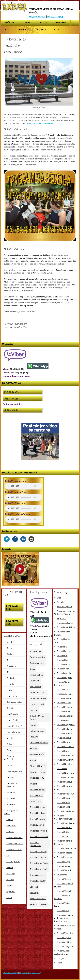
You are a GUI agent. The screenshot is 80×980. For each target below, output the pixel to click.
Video (8, 30)
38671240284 (11, 410)
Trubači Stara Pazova (67, 848)
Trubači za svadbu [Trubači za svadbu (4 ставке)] (38, 857)
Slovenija (11, 804)
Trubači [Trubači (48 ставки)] (33, 784)
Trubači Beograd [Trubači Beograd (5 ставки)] (38, 790)
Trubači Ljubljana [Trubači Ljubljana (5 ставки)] (38, 813)
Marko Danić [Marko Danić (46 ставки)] (36, 687)
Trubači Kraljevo (64, 729)
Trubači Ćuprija (64, 673)
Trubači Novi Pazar (66, 773)
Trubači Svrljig (63, 862)
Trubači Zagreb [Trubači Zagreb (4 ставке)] (37, 825)
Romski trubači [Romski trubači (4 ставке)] (37, 754)
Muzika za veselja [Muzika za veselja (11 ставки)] (38, 698)
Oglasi (9, 744)
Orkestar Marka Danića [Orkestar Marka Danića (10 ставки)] (37, 718)
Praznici (10, 765)
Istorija (9, 690)
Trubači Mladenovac (66, 760)
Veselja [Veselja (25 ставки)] (33, 904)
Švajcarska (11, 826)
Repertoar (61, 23)
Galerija (24, 30)
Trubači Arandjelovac (67, 627)
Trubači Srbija (63, 832)
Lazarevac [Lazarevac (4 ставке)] (35, 681)
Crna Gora (11, 666)
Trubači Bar (62, 647)
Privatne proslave (14, 771)
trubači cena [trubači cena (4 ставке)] (36, 801)
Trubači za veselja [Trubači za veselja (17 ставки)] (38, 875)
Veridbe (10, 880)
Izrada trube (12, 696)
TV (8, 856)
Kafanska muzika (14, 702)
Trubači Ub (62, 875)
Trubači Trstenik (64, 870)
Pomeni (10, 750)
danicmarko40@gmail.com (44, 636)
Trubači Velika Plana (66, 891)
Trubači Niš (62, 769)
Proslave (10, 777)
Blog (57, 30)
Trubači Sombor (64, 828)
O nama (27, 23)
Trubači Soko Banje (66, 823)
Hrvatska (10, 684)
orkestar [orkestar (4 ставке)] (34, 710)
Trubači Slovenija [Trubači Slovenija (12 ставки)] (38, 819)
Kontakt (41, 30)
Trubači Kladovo (64, 707)
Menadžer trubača (15, 726)
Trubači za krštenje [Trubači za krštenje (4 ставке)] (39, 831)
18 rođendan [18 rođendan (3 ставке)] (36, 651)
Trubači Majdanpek (66, 755)
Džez (9, 672)
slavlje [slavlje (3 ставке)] (33, 760)
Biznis (9, 654)
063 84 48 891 (37, 17)
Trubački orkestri (14, 850)
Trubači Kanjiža (64, 698)
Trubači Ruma (63, 803)
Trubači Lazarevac (65, 747)
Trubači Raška (63, 798)
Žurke (9, 898)
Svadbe (10, 820)
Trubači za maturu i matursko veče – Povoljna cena (64, 918)
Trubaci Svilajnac (65, 857)
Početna (10, 23)
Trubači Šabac (64, 807)
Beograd (10, 648)
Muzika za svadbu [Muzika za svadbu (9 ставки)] (38, 692)
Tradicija (10, 832)
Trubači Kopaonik (65, 716)
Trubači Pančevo (65, 782)
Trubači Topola (64, 866)
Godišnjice (11, 678)
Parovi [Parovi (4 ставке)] (33, 725)
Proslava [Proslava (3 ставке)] (34, 737)
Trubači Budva (64, 664)
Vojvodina (11, 892)
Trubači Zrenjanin (65, 946)
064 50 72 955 (55, 17)
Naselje (10, 738)
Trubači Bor (62, 656)
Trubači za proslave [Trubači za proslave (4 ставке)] (39, 837)
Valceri (10, 868)
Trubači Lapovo (64, 742)
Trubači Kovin (63, 720)
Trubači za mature (15, 844)
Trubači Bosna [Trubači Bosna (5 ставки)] (36, 796)
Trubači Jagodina (65, 694)
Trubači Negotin (64, 764)
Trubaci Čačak (64, 669)
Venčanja (11, 874)
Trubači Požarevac (65, 794)
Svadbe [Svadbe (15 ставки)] (33, 772)
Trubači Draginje (64, 678)
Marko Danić (12, 720)
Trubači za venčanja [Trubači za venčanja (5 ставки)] (39, 863)
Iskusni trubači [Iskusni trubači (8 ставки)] (37, 675)
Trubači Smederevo (66, 811)
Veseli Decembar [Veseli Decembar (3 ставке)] (38, 899)
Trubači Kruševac (65, 733)
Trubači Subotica (65, 853)
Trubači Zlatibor (64, 942)
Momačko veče (13, 732)
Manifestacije (12, 714)
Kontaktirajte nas (65, 607)
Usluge (43, 23)
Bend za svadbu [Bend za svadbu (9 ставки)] (37, 657)
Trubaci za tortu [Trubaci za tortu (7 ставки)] (37, 778)
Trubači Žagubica (65, 933)
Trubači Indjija (63, 690)
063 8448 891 (25, 973)
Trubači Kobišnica (65, 711)
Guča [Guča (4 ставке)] (32, 669)
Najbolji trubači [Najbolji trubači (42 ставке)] (37, 704)
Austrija (10, 642)
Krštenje (10, 708)
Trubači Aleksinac (65, 623)
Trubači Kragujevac (66, 725)
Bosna (9, 660)
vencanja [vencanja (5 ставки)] (34, 887)
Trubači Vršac (63, 911)
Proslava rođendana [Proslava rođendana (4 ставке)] (39, 743)
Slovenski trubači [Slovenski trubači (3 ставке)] (38, 766)
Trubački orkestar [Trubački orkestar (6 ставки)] (38, 881)
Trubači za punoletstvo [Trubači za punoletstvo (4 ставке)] (35, 844)
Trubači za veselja (10, 973)
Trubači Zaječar (64, 938)
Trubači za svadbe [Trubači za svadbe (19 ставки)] (38, 852)
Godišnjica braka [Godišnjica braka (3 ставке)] (38, 663)
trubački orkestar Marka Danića (40, 123)
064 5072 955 (38, 973)
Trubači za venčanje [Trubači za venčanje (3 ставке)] (39, 869)
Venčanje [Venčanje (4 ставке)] (34, 893)
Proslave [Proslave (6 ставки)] (34, 749)
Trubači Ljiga (63, 751)
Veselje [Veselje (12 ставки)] (43, 904)
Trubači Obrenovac (66, 777)
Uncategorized (13, 862)
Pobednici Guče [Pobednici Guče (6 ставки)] (37, 731)
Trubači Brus (63, 660)
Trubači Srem (63, 837)
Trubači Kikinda (64, 703)
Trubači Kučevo (64, 738)
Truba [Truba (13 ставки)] (43, 772)
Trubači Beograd (65, 651)
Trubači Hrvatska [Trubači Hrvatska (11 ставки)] (38, 807)
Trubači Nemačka (14, 838)
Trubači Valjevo (64, 879)
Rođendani (11, 799)
